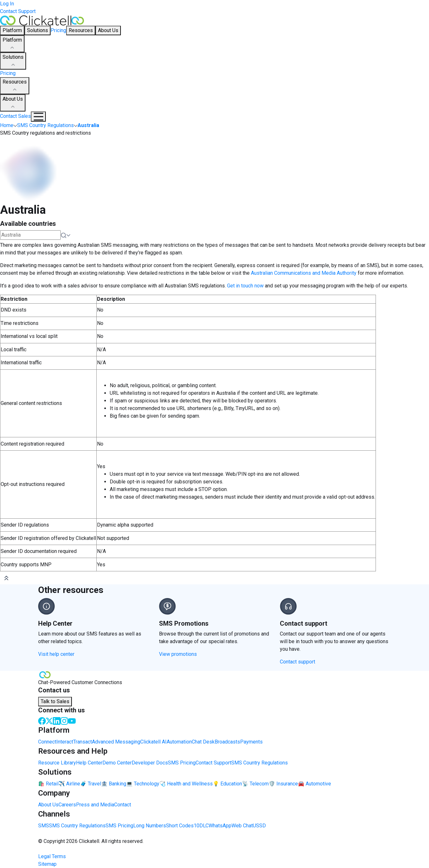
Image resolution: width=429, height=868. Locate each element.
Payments (251, 742)
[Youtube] (72, 720)
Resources (15, 86)
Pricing (58, 30)
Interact (65, 742)
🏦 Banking (114, 784)
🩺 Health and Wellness (186, 784)
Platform (12, 44)
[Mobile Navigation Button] (38, 117)
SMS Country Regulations (259, 763)
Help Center (89, 763)
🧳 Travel (91, 784)
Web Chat (242, 826)
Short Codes (180, 826)
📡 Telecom (255, 784)
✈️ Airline (69, 784)
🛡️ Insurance (283, 784)
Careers (67, 805)
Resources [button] (81, 30)
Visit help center (56, 654)
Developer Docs (150, 763)
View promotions (178, 654)
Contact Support (18, 11)
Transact (83, 742)
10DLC (201, 826)
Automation (179, 742)
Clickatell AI (153, 742)
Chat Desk (203, 742)
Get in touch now (245, 286)
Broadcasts (227, 742)
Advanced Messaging (116, 742)
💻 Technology (143, 784)
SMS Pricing (182, 763)
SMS (44, 826)
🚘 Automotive (315, 784)
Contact (123, 805)
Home (7, 125)
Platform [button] (12, 30)
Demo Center (117, 763)
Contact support (298, 662)
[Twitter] (49, 720)
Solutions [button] (38, 30)
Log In (7, 4)
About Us (13, 103)
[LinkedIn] (57, 720)
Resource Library (57, 763)
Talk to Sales (55, 701)
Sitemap (47, 864)
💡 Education (227, 784)
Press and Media (95, 805)
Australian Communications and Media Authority (304, 273)
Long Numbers (150, 826)
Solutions (13, 61)
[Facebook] (42, 720)
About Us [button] (108, 30)
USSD (259, 826)
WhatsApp (220, 826)
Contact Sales (15, 116)
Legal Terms (52, 856)
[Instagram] (64, 720)
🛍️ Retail (48, 784)
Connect (47, 742)
